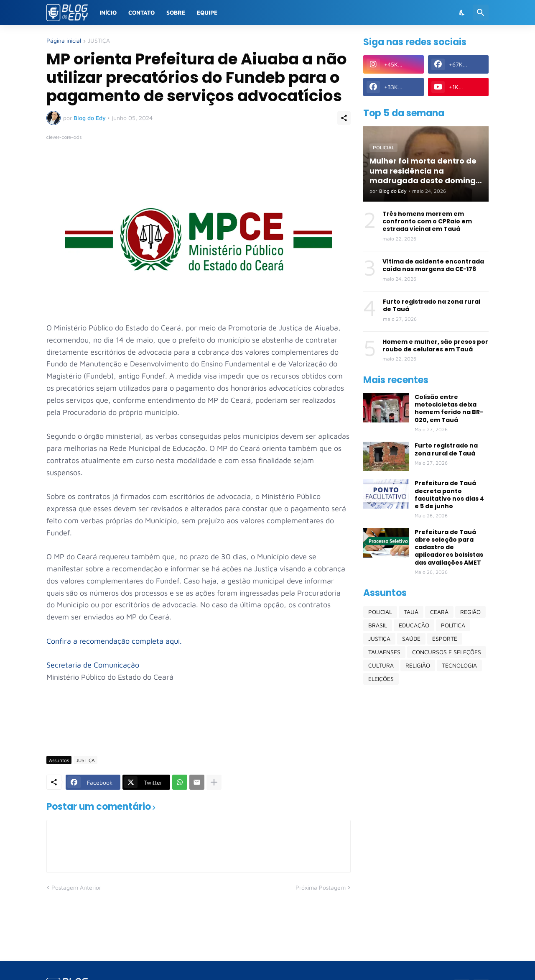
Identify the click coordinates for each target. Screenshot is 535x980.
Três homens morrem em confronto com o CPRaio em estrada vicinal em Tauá (427, 221)
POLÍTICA (453, 625)
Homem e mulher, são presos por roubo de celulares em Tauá (435, 345)
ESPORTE (445, 638)
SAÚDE (411, 638)
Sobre (176, 12)
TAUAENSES (384, 652)
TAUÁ (411, 612)
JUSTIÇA (99, 41)
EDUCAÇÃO (414, 625)
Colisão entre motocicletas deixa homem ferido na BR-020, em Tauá (449, 408)
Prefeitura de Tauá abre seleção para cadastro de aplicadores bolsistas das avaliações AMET (449, 547)
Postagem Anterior (76, 887)
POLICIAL (380, 612)
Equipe (207, 12)
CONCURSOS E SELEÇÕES (447, 652)
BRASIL (378, 625)
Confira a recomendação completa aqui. (114, 641)
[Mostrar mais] (214, 782)
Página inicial (64, 41)
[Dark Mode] (462, 13)
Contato (141, 12)
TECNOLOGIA (459, 665)
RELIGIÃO (418, 665)
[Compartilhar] (344, 118)
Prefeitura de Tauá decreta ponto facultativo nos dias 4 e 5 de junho (449, 495)
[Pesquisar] (481, 13)
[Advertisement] (199, 725)
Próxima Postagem (321, 887)
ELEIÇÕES (381, 679)
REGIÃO (470, 612)
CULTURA (381, 665)
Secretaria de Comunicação (93, 665)
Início (108, 12)
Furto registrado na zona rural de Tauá (432, 305)
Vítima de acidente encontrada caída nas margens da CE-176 (433, 265)
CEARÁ (439, 612)
